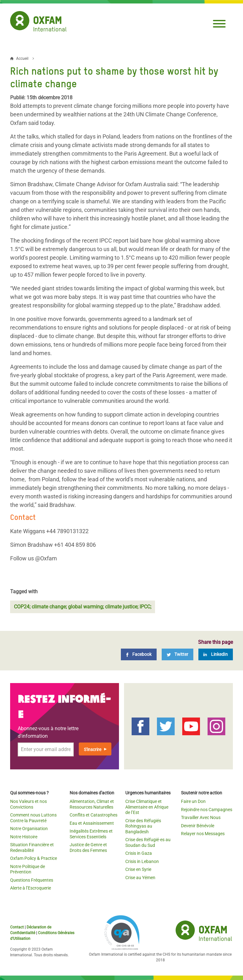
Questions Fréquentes (32, 880)
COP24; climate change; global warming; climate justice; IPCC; (83, 607)
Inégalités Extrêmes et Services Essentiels (91, 834)
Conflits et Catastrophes (93, 815)
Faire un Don (193, 801)
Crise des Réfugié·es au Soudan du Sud (148, 842)
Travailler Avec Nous (201, 817)
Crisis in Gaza (139, 853)
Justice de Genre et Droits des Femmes (88, 847)
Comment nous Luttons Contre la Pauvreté (33, 818)
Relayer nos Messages (203, 834)
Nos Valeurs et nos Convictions (28, 804)
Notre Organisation (29, 829)
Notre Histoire (24, 837)
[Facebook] (139, 654)
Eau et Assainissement (92, 823)
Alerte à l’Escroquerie (31, 888)
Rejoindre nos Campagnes (207, 810)
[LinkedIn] (216, 654)
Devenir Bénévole (198, 826)
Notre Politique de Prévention (28, 869)
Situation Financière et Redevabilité (32, 847)
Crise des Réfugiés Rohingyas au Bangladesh (143, 826)
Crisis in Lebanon (142, 861)
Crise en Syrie (138, 869)
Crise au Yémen (140, 878)
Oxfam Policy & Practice (34, 858)
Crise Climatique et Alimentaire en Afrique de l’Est (147, 807)
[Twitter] (178, 654)
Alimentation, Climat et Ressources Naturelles (92, 804)
